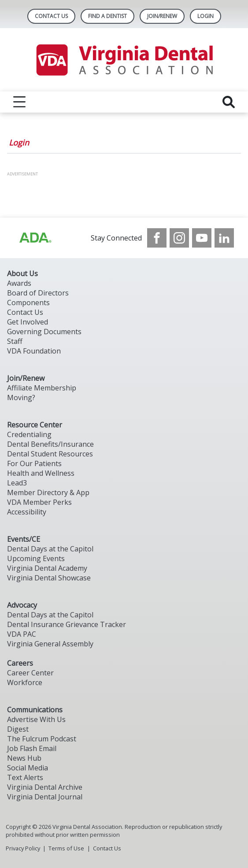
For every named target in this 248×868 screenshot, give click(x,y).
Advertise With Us (36, 719)
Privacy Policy (23, 848)
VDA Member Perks (39, 502)
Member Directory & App (48, 492)
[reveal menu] (19, 102)
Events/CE (24, 539)
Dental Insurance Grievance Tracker (67, 624)
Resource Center (35, 425)
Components (28, 303)
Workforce (25, 682)
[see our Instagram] (179, 238)
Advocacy (22, 605)
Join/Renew (162, 16)
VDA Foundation (34, 351)
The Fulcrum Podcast (42, 739)
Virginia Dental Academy (47, 568)
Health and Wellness (41, 473)
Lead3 (17, 483)
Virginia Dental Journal (45, 797)
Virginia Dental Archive (45, 787)
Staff (15, 341)
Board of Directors (38, 293)
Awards (19, 283)
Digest (18, 729)
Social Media (28, 768)
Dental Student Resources (50, 454)
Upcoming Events (36, 558)
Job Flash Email (32, 748)
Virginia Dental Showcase (49, 578)
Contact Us (51, 16)
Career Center (30, 673)
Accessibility (27, 512)
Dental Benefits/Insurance (50, 444)
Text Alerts (25, 777)
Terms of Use (66, 848)
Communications (35, 710)
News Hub (24, 758)
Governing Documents (44, 332)
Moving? (21, 398)
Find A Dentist (107, 16)
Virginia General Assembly (50, 644)
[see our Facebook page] (157, 238)
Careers (20, 663)
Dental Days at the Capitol (50, 549)
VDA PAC (22, 634)
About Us (22, 274)
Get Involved (28, 322)
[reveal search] (229, 102)
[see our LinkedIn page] (224, 238)
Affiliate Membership (42, 388)
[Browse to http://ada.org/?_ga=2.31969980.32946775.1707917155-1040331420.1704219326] (35, 238)
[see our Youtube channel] (202, 238)
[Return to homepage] (124, 60)
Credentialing (29, 434)
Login (19, 142)
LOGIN (205, 16)
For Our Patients (34, 463)
